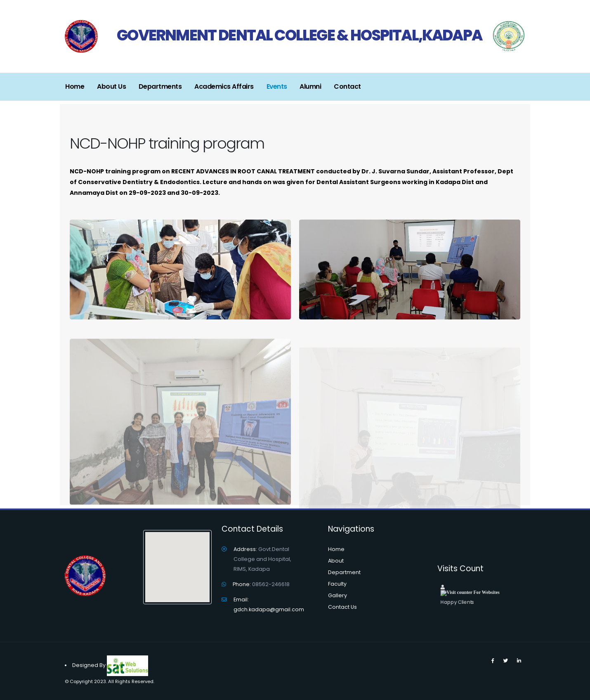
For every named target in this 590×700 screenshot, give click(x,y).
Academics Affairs (224, 86)
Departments (160, 86)
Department (344, 572)
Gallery (337, 595)
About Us (111, 86)
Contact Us (342, 607)
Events (277, 86)
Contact (347, 86)
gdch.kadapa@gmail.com (269, 609)
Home (75, 86)
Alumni (310, 86)
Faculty (337, 584)
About (336, 561)
